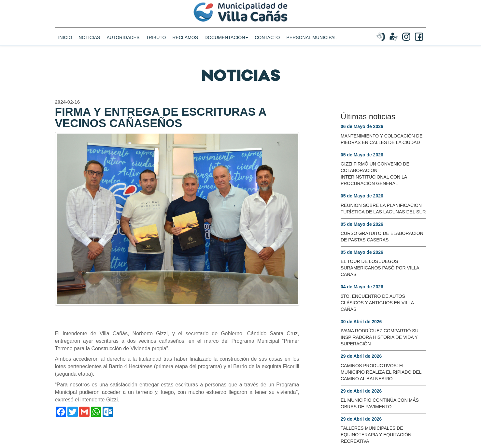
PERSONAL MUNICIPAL (312, 44)
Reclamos (185, 44)
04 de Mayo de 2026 (362, 287)
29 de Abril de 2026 (361, 356)
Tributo (156, 44)
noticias (89, 44)
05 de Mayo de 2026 (362, 155)
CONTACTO (267, 44)
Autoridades (123, 44)
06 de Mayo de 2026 (362, 126)
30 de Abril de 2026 (361, 322)
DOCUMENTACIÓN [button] (226, 44)
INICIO (65, 44)
